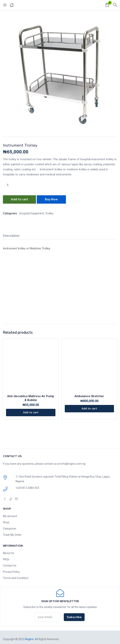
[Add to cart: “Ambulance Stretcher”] (89, 408)
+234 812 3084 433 (27, 487)
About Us (9, 553)
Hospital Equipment (32, 213)
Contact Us (10, 565)
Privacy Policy (11, 571)
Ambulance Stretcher (89, 396)
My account (10, 516)
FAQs (6, 559)
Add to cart (20, 199)
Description (11, 235)
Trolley (49, 213)
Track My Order (12, 534)
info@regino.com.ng (73, 463)
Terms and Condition (16, 577)
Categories (10, 528)
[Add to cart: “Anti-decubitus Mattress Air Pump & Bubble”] (31, 412)
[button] (107, 5)
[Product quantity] (8, 185)
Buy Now (52, 199)
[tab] (13, 236)
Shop (6, 522)
